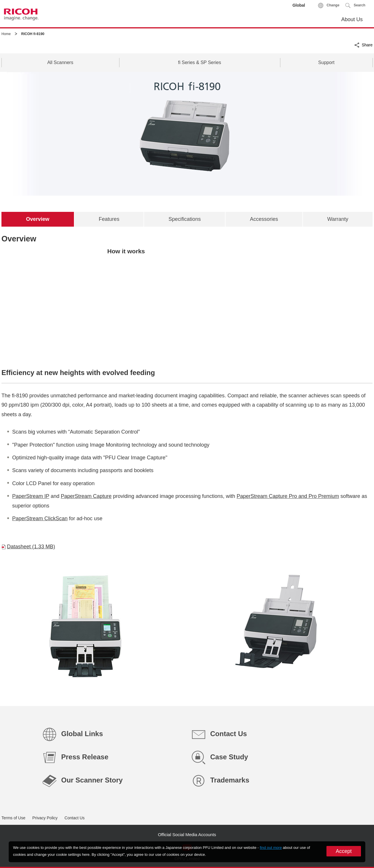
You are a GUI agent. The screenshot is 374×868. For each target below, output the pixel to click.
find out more (271, 848)
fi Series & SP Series (199, 62)
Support (326, 62)
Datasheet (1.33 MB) (31, 547)
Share (367, 44)
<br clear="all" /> (187, 302)
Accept (344, 851)
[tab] (38, 219)
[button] (355, 6)
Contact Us (75, 818)
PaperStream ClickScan (40, 518)
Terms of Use (13, 818)
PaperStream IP (31, 496)
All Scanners (60, 62)
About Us (352, 19)
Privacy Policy (45, 818)
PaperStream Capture (86, 496)
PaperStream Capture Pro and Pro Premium (288, 496)
